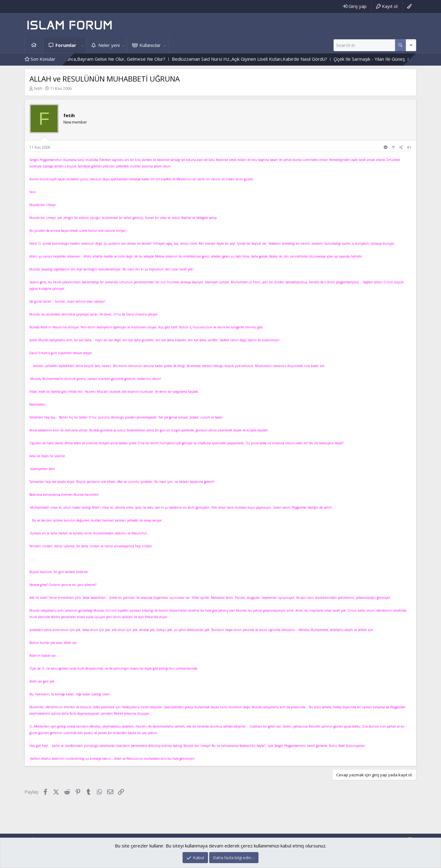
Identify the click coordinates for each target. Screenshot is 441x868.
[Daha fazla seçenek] (400, 45)
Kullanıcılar (150, 45)
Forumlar (66, 45)
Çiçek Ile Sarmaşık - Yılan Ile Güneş (380, 59)
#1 (409, 147)
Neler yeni (109, 45)
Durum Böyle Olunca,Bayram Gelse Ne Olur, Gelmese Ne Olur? (110, 59)
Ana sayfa (34, 45)
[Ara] (364, 45)
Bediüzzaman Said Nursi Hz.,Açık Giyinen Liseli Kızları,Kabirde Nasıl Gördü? (260, 59)
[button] (82, 45)
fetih (38, 88)
